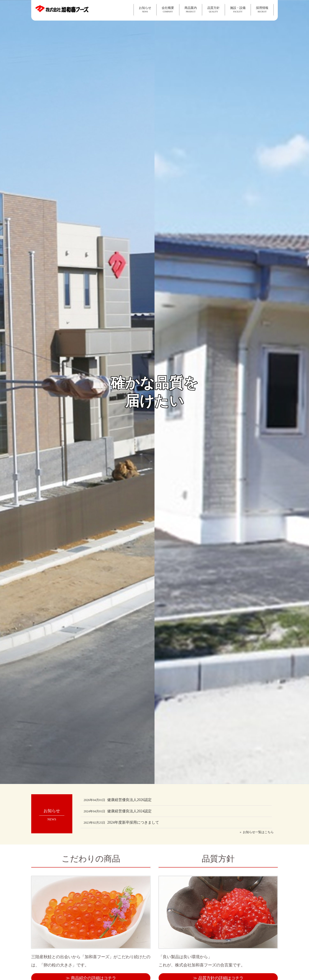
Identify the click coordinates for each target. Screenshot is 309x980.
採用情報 (262, 9)
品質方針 (213, 9)
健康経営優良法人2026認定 (118, 800)
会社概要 (168, 9)
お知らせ (145, 9)
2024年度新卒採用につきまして (121, 822)
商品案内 (191, 9)
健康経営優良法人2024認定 (118, 811)
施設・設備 (238, 9)
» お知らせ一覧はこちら (257, 832)
